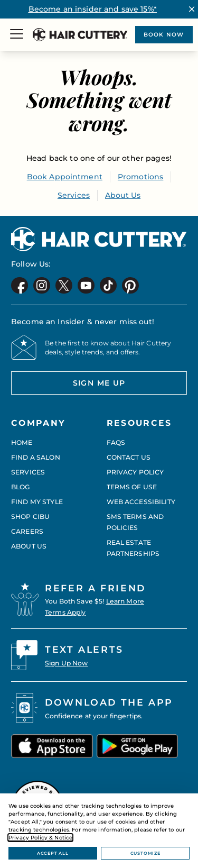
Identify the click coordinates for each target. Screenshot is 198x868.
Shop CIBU (30, 517)
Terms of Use (132, 487)
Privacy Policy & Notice (40, 838)
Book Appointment (65, 177)
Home (22, 442)
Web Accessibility (141, 502)
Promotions (140, 177)
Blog (21, 487)
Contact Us (129, 457)
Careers (27, 531)
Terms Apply (65, 612)
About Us (123, 195)
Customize (145, 853)
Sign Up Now (67, 663)
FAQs (116, 442)
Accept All (53, 853)
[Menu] (17, 35)
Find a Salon (36, 457)
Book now (163, 35)
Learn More (125, 601)
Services (74, 195)
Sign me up (68, 387)
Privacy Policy (135, 472)
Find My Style (37, 502)
